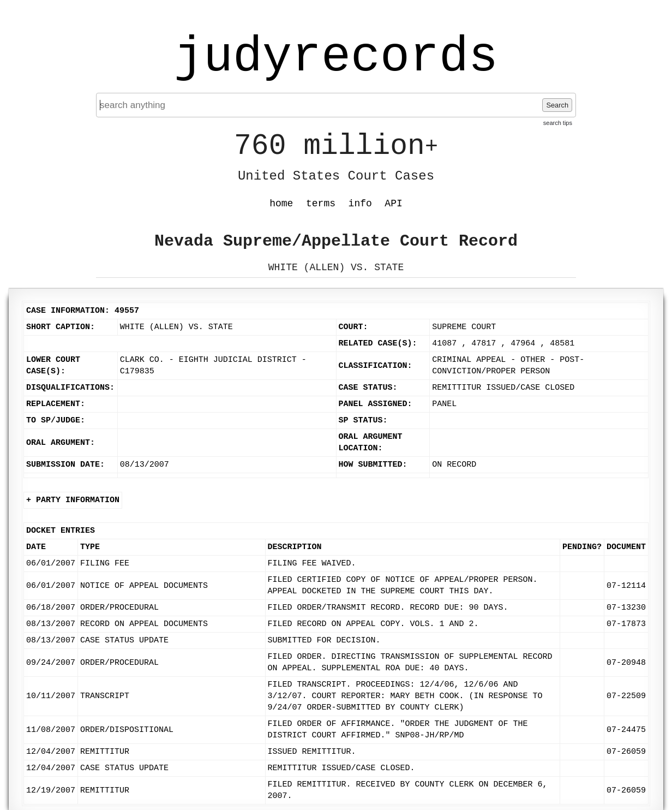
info (360, 204)
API (393, 204)
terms (321, 204)
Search (557, 105)
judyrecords (336, 57)
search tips (558, 123)
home (281, 204)
